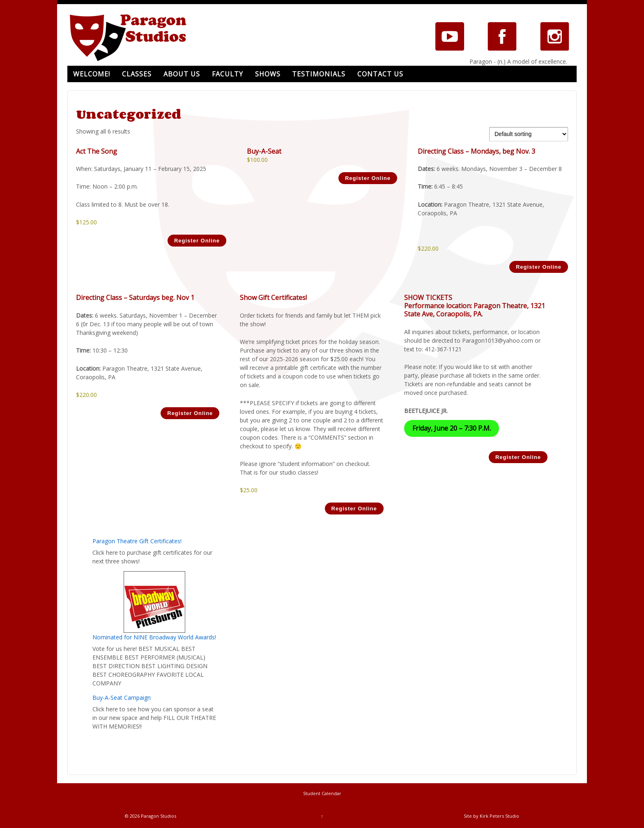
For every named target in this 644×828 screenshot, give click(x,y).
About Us (182, 74)
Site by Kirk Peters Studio (491, 816)
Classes (137, 74)
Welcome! (92, 74)
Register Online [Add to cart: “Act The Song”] (197, 241)
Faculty (228, 74)
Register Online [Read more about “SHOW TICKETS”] (518, 457)
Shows (268, 74)
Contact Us (380, 74)
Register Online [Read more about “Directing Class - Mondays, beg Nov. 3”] (539, 267)
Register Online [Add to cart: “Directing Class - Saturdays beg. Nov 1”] (190, 413)
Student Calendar (322, 793)
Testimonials (319, 74)
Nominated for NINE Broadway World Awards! (154, 637)
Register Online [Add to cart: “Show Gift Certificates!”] (354, 509)
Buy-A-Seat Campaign (122, 698)
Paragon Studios (158, 816)
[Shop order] (529, 134)
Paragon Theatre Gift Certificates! (137, 541)
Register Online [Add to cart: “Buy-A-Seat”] (368, 178)
